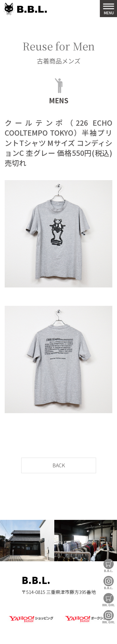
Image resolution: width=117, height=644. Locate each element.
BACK (59, 465)
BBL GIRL (109, 617)
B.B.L (25, 9)
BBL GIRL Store (109, 600)
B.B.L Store (109, 565)
